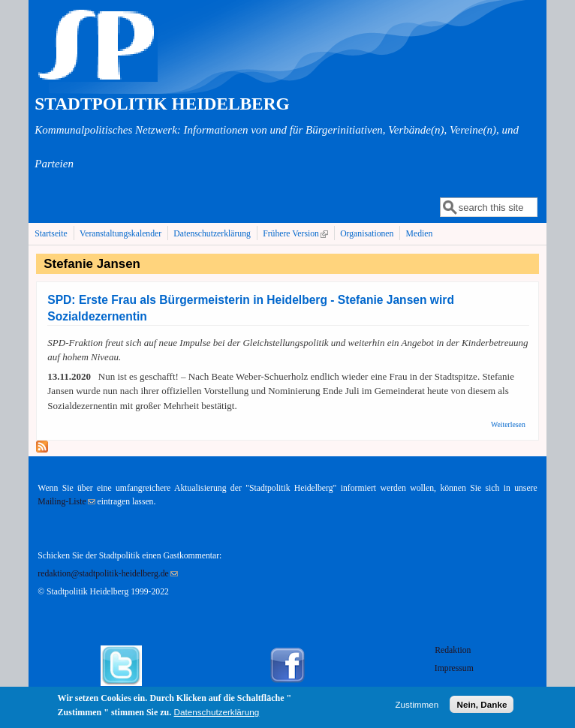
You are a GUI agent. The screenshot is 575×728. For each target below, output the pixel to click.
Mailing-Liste (66, 502)
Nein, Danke (482, 707)
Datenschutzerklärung (212, 234)
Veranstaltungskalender (120, 234)
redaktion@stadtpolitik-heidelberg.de (107, 574)
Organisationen (367, 234)
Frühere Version (297, 233)
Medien (420, 234)
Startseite (51, 234)
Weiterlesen (508, 424)
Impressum (454, 668)
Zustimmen (417, 707)
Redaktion (454, 650)
